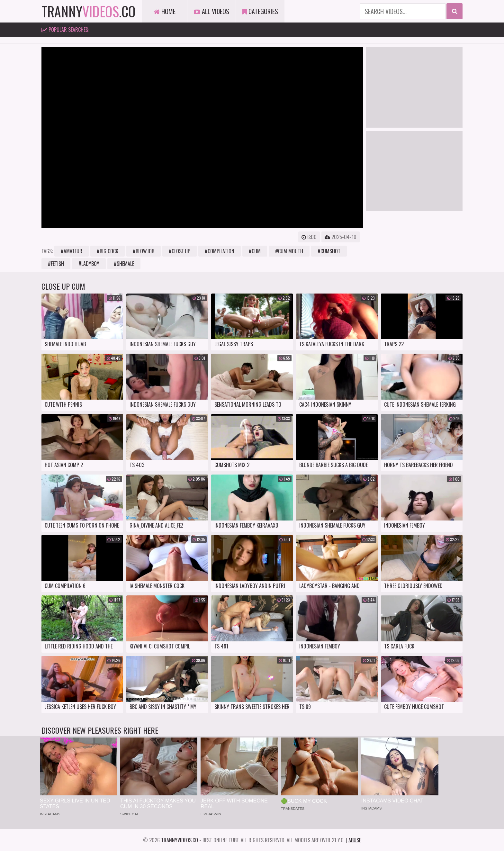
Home (165, 11)
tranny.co (89, 11)
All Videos (212, 11)
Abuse (355, 840)
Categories (260, 11)
